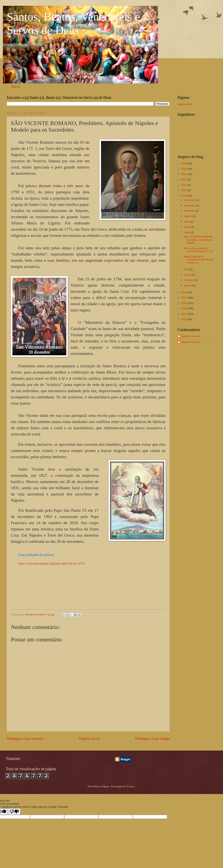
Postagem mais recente (25, 739)
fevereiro (189, 280)
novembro (190, 205)
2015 (184, 308)
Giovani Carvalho (191, 336)
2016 (184, 303)
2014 (184, 314)
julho (187, 222)
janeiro (188, 285)
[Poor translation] (14, 812)
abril (187, 269)
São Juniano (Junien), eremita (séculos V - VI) (198, 250)
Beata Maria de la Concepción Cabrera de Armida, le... (198, 260)
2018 (184, 292)
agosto (188, 216)
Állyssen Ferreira (191, 342)
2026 (184, 163)
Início (16, 86)
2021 (184, 185)
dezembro (190, 200)
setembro (190, 211)
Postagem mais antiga (152, 739)
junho (188, 227)
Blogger (131, 786)
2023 (184, 174)
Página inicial (89, 739)
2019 (184, 196)
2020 (184, 190)
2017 (184, 298)
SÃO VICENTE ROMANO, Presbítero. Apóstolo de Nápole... (198, 240)
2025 (184, 169)
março (188, 275)
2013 (184, 319)
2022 (184, 179)
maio (187, 232)
